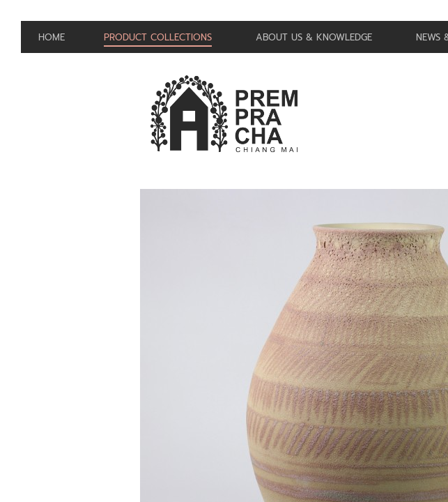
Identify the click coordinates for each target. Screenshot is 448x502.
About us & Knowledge (315, 37)
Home (51, 37)
